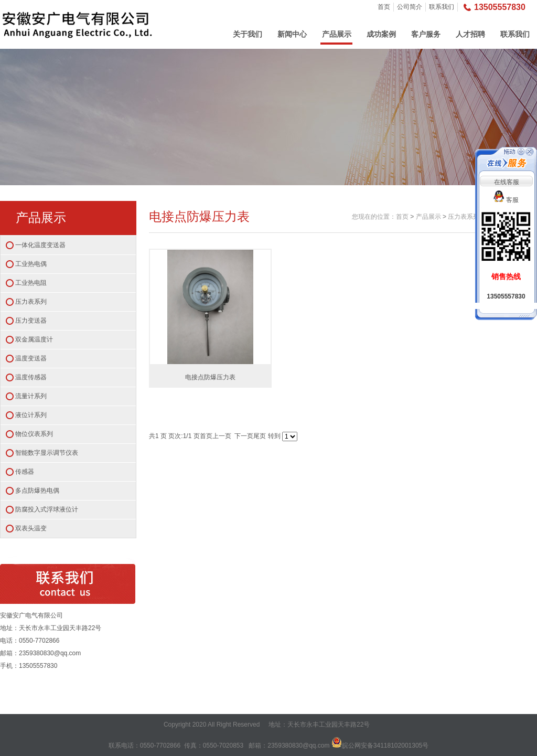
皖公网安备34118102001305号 (385, 746)
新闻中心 (292, 34)
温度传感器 (31, 377)
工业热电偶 (31, 264)
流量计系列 (31, 396)
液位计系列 (31, 415)
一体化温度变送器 (40, 245)
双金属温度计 (34, 339)
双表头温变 (31, 528)
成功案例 (381, 34)
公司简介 (410, 7)
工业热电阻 (31, 283)
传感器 (25, 472)
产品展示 (337, 34)
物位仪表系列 (34, 434)
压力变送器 (31, 321)
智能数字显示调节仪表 (47, 453)
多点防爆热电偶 (37, 491)
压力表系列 (31, 302)
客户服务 (426, 34)
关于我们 (248, 34)
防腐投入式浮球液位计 (47, 509)
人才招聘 (470, 34)
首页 (384, 7)
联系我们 (442, 7)
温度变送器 (31, 358)
